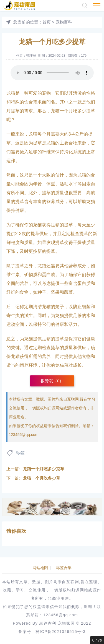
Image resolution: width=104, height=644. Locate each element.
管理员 (31, 56)
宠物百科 (64, 22)
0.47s (97, 640)
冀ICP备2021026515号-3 (61, 632)
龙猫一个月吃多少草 (41, 478)
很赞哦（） (52, 381)
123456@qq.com (24, 435)
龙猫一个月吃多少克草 (44, 469)
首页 (47, 22)
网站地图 (40, 568)
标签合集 (64, 568)
